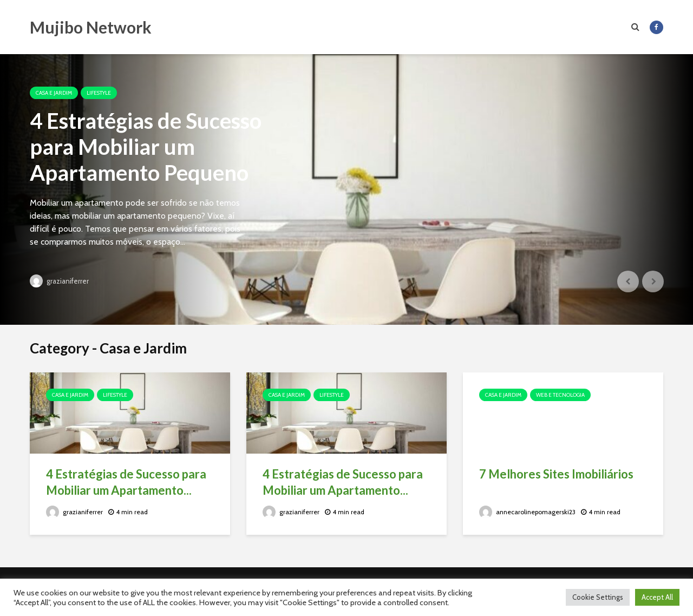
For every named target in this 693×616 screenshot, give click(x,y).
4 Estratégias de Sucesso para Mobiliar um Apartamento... (126, 482)
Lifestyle (99, 93)
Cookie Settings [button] (598, 597)
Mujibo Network (91, 27)
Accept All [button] (657, 597)
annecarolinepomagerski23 (527, 512)
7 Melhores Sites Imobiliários (556, 474)
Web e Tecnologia (560, 395)
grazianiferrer (59, 281)
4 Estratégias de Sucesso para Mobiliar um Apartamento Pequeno (146, 147)
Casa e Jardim (54, 93)
